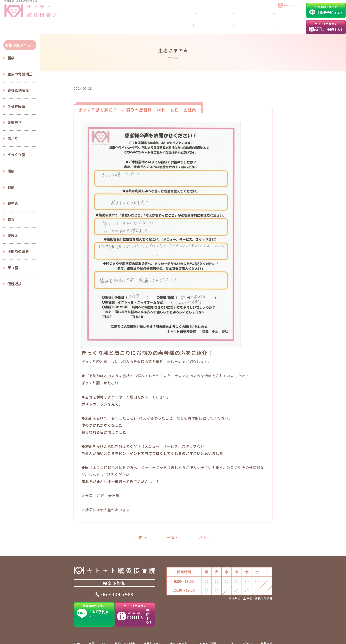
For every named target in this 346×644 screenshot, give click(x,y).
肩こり (13, 138)
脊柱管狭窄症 (18, 90)
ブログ (294, 27)
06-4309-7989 (117, 596)
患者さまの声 (179, 636)
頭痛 (11, 171)
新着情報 (267, 636)
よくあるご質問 (268, 18)
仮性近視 (15, 284)
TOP (77, 636)
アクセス (293, 18)
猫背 (11, 219)
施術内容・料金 (125, 636)
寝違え (13, 235)
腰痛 (11, 58)
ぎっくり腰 (16, 155)
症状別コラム (152, 636)
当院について (239, 18)
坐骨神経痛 (17, 106)
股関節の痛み (18, 251)
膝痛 (11, 187)
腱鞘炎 (13, 203)
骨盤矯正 (15, 122)
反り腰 (13, 268)
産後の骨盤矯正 (20, 74)
